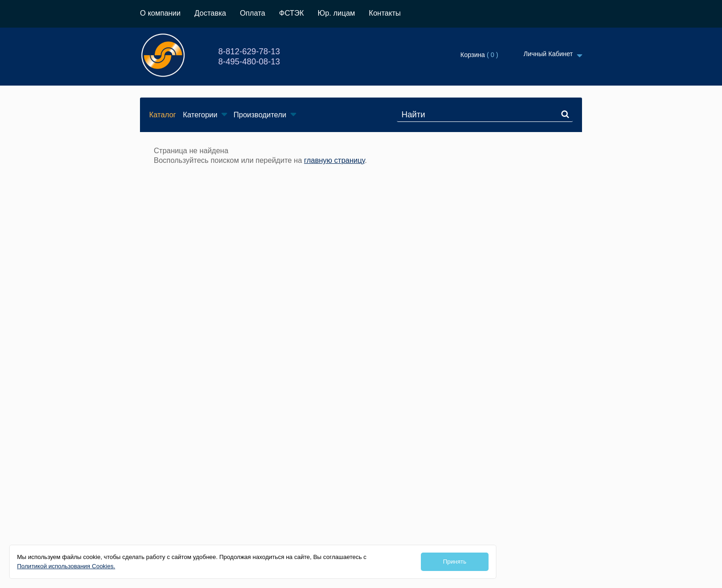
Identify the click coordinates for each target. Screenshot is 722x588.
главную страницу (334, 160)
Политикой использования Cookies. (66, 566)
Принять (455, 562)
